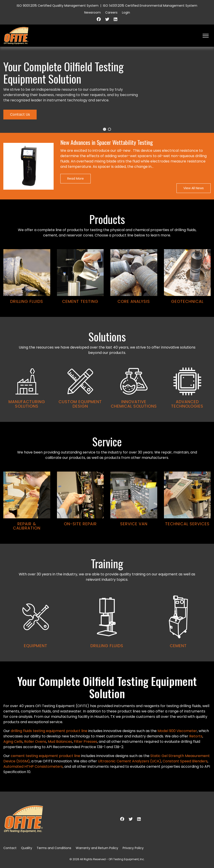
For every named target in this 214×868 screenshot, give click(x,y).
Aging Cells (13, 742)
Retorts (196, 736)
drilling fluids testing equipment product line (49, 731)
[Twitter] (107, 19)
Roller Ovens (35, 742)
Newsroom (92, 12)
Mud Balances (60, 742)
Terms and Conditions (54, 848)
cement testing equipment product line (45, 756)
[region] (107, 354)
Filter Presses (85, 742)
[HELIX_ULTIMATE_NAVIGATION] (206, 36)
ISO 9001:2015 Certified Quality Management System (58, 6)
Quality (27, 848)
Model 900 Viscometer (177, 731)
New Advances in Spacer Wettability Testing (107, 143)
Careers (111, 12)
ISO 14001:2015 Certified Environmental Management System (150, 6)
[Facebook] (99, 19)
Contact (10, 848)
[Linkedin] (115, 19)
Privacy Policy (133, 848)
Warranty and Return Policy (97, 848)
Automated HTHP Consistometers (33, 766)
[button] (105, 129)
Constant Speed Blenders (185, 761)
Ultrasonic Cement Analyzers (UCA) (129, 761)
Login (126, 12)
